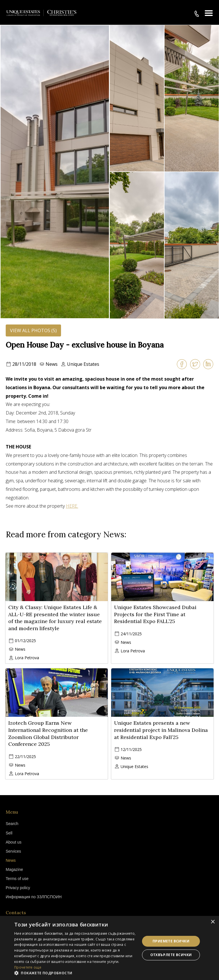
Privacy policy (18, 888)
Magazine (14, 869)
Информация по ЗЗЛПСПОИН (34, 897)
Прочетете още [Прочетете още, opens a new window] (28, 967)
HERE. (72, 506)
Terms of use (17, 879)
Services (13, 851)
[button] (75, 973)
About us (14, 842)
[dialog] (109, 948)
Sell (9, 833)
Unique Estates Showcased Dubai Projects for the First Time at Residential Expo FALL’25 (155, 614)
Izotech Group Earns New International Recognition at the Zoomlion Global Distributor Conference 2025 (48, 733)
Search (12, 824)
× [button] (213, 922)
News (52, 364)
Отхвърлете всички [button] (171, 955)
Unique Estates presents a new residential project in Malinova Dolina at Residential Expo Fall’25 (161, 730)
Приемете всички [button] (171, 941)
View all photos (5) (33, 330)
